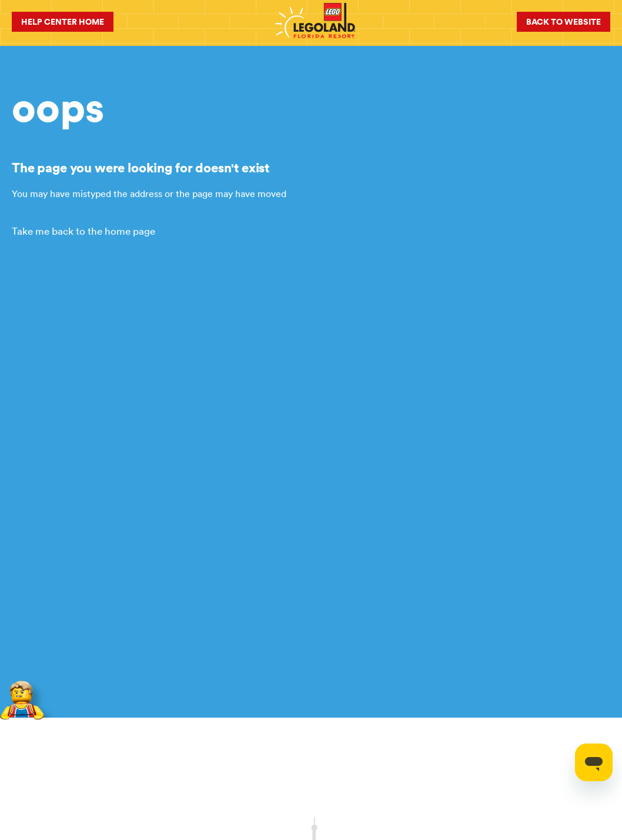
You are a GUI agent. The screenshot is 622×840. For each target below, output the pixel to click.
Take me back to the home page (83, 231)
